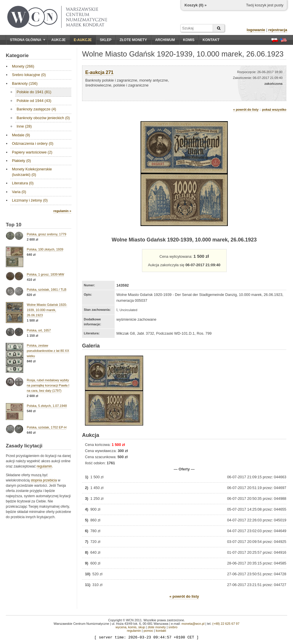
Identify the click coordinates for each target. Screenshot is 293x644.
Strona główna (28, 40)
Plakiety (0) (21, 161)
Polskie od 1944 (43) (34, 101)
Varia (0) (19, 192)
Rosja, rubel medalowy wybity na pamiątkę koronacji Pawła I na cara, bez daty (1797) (48, 385)
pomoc (148, 631)
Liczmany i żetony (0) (30, 200)
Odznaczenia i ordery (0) (33, 143)
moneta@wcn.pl (193, 624)
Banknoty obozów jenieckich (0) (43, 118)
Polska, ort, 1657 (39, 330)
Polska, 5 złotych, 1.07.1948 (47, 406)
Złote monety (133, 40)
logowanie (256, 30)
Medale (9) (21, 135)
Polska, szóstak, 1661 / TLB (47, 290)
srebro (173, 627)
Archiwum (165, 40)
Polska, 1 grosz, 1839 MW (45, 274)
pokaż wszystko (274, 110)
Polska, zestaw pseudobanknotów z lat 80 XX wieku (48, 351)
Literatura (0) (23, 183)
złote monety (157, 627)
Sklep (106, 40)
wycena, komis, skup (130, 627)
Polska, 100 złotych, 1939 (45, 249)
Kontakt (211, 40)
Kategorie (17, 55)
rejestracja (278, 30)
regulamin (44, 466)
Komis (189, 40)
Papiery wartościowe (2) (32, 152)
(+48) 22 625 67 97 (226, 624)
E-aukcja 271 (99, 72)
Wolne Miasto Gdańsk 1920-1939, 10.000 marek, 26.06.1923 (47, 310)
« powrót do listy (246, 110)
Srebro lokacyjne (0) (29, 75)
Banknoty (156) (25, 83)
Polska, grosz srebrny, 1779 (47, 234)
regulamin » (62, 211)
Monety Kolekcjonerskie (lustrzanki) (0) (32, 172)
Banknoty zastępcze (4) (36, 109)
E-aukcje (83, 40)
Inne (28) (24, 126)
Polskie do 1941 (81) (34, 92)
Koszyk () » (196, 5)
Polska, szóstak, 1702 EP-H (47, 427)
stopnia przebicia (44, 480)
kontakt (161, 631)
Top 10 (14, 225)
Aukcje (58, 40)
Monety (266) (23, 66)
